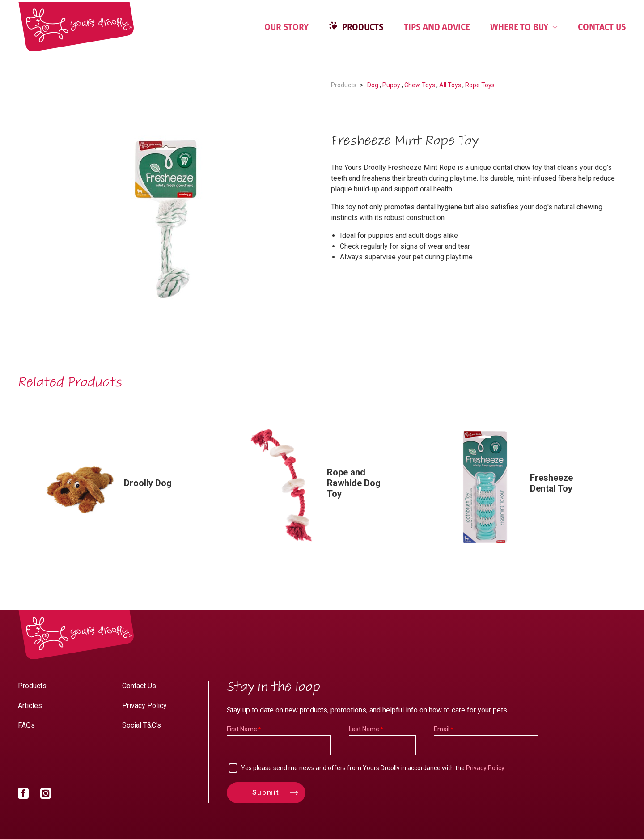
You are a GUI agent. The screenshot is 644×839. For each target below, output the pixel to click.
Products (362, 27)
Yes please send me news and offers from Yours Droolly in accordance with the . (373, 768)
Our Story (286, 27)
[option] (165, 220)
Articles (30, 706)
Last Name (364, 729)
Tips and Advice (437, 27)
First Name (242, 729)
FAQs (26, 725)
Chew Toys (420, 85)
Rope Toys (480, 85)
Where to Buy (524, 27)
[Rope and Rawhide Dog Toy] (322, 487)
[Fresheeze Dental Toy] (525, 487)
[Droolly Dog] (119, 487)
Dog (373, 85)
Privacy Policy (144, 706)
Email (442, 729)
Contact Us (602, 27)
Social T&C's (142, 725)
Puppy (391, 85)
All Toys (450, 85)
